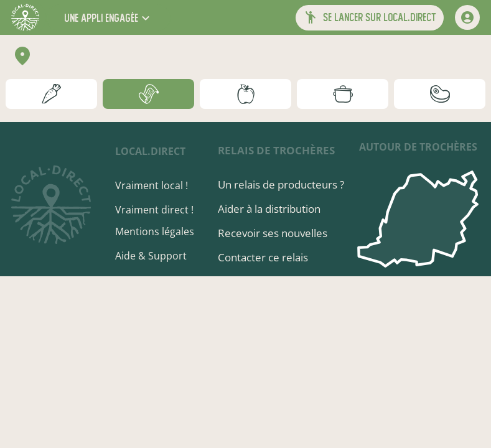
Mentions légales (155, 231)
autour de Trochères (418, 147)
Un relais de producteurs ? (281, 184)
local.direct (150, 151)
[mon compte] (467, 17)
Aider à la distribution (269, 209)
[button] (108, 18)
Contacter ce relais (263, 257)
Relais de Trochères (276, 150)
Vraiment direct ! (154, 210)
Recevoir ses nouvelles (273, 233)
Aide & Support (151, 256)
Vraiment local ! (152, 185)
